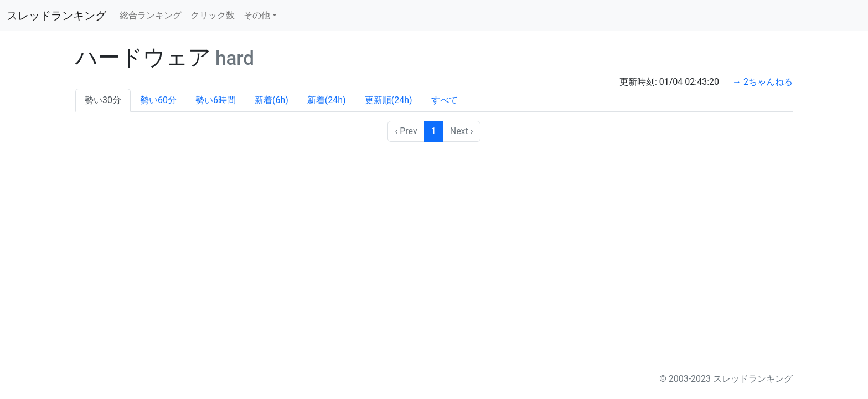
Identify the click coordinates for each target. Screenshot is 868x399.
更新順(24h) (389, 100)
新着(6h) (272, 100)
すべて (445, 100)
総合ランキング (151, 15)
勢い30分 (103, 100)
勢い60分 (158, 100)
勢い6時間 (216, 100)
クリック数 (213, 15)
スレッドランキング (56, 16)
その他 (257, 15)
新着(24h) (327, 100)
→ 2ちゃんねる (763, 82)
